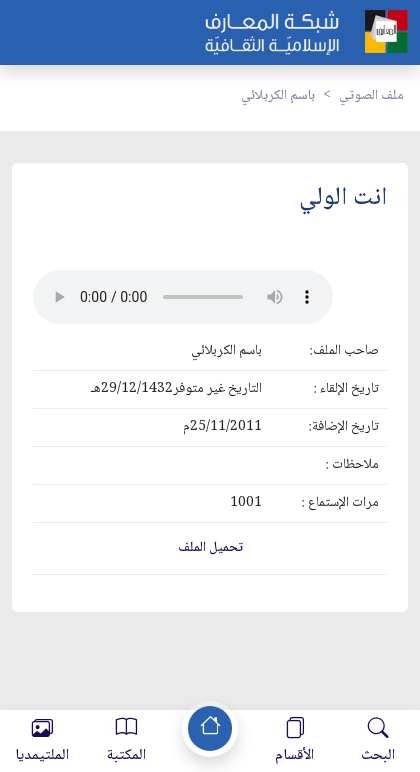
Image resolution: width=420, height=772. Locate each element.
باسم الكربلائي (278, 96)
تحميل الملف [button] (210, 548)
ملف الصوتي (371, 96)
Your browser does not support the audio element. (183, 297)
